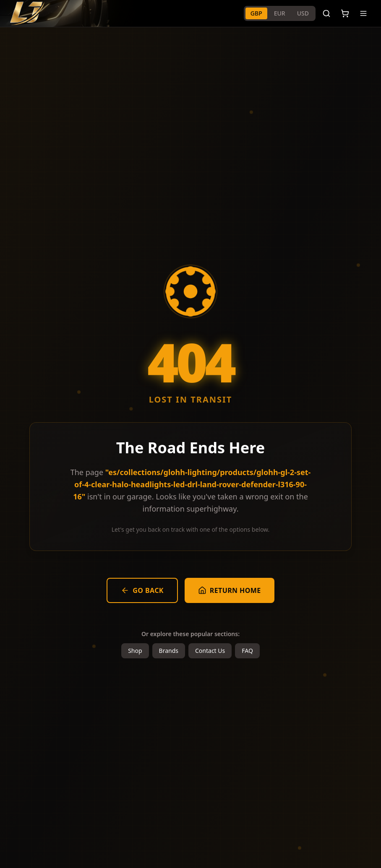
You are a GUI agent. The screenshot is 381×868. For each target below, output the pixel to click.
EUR (280, 13)
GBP (256, 13)
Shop (135, 651)
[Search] (326, 13)
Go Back (142, 590)
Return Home (230, 590)
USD (303, 13)
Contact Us (210, 651)
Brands (169, 651)
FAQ (247, 651)
